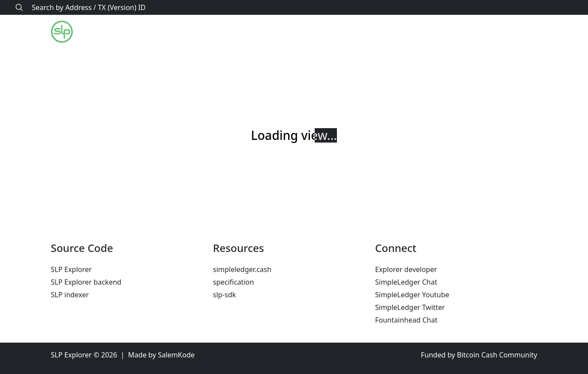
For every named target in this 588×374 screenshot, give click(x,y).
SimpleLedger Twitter (410, 307)
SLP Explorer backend (86, 282)
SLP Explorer (71, 269)
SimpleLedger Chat (406, 282)
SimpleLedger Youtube (412, 295)
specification (234, 282)
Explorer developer (406, 269)
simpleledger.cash (242, 269)
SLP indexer (70, 295)
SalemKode (176, 355)
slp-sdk (225, 295)
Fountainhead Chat (406, 320)
